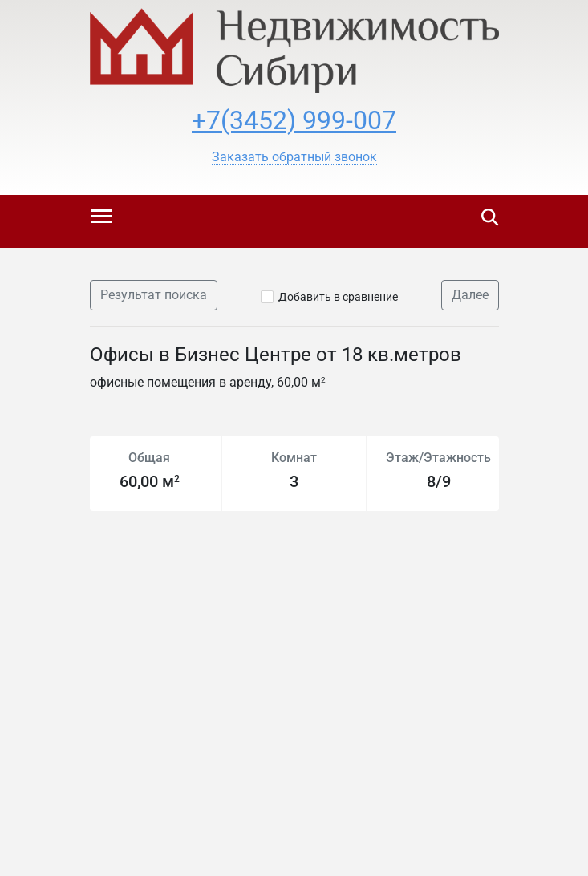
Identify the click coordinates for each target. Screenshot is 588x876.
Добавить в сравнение (338, 297)
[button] (294, 157)
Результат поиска (154, 295)
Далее (470, 295)
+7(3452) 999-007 (294, 120)
